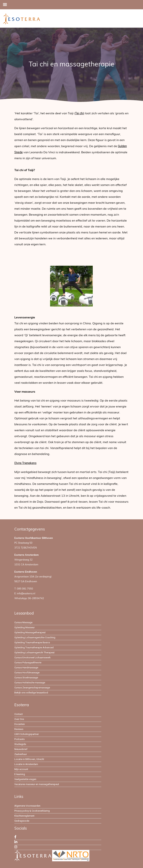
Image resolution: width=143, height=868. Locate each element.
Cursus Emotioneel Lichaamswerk (32, 657)
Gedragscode (22, 821)
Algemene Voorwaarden (27, 806)
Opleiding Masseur (24, 627)
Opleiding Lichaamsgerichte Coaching (35, 637)
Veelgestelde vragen (25, 779)
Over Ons (19, 719)
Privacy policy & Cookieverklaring (32, 811)
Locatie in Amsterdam (26, 764)
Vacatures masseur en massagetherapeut (37, 784)
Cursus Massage (23, 622)
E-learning (20, 774)
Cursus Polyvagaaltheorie (28, 663)
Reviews (19, 729)
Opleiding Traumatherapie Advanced (34, 647)
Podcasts (19, 739)
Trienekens (29, 463)
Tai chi (79, 113)
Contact (19, 714)
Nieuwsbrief (21, 749)
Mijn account (21, 769)
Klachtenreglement (24, 816)
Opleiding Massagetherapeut (30, 632)
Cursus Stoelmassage (26, 678)
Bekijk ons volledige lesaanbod (31, 693)
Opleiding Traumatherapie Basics (32, 642)
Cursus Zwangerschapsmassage (32, 688)
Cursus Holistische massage (30, 683)
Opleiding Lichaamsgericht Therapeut (34, 652)
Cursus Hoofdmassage (27, 673)
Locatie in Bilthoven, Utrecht (29, 759)
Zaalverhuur (21, 754)
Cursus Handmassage (26, 668)
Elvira (18, 463)
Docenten (20, 724)
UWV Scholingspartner (27, 734)
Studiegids (20, 744)
